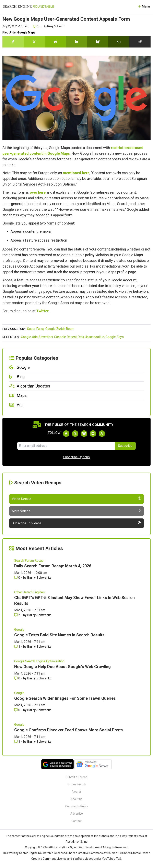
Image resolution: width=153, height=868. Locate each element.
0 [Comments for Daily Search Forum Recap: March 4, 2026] (18, 578)
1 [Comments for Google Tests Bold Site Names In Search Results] (18, 647)
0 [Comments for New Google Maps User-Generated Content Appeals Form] (36, 26)
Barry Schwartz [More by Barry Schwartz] (39, 578)
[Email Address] (66, 446)
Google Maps (26, 32)
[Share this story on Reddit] (55, 42)
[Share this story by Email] (119, 42)
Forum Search (77, 784)
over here (38, 192)
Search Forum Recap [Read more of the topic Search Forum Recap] (29, 561)
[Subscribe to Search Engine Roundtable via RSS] (102, 434)
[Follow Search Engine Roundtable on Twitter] (75, 434)
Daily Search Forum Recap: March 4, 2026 (53, 566)
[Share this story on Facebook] (13, 42)
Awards (77, 792)
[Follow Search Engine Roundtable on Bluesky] (84, 434)
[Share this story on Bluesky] (98, 42)
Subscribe (125, 446)
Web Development (90, 847)
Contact (76, 821)
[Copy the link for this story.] (140, 42)
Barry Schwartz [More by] (56, 26)
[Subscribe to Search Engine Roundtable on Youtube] (93, 434)
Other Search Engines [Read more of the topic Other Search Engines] (30, 592)
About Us (76, 799)
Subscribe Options (76, 457)
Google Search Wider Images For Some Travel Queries (65, 698)
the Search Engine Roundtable (45, 836)
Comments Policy (77, 806)
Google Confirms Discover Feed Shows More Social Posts (69, 730)
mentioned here (76, 173)
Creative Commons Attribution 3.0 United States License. (114, 853)
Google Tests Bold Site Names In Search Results (59, 635)
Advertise (77, 814)
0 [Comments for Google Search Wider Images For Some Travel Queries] (18, 710)
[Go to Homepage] (29, 6)
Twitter (42, 311)
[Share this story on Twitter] (34, 42)
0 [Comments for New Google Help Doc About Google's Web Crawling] (18, 678)
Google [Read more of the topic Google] (19, 630)
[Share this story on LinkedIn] (76, 42)
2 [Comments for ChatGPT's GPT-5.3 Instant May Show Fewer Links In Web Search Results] (18, 615)
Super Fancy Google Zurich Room (51, 329)
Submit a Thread (76, 777)
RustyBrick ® (64, 847)
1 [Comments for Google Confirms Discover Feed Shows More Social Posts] (18, 742)
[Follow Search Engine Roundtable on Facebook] (66, 434)
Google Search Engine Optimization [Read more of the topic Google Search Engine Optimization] (39, 661)
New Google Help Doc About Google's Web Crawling (62, 667)
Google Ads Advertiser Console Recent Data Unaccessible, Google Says (72, 337)
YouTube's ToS (111, 859)
